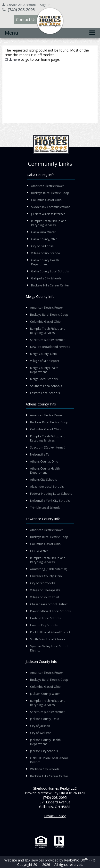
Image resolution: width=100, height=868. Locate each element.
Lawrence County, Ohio (46, 576)
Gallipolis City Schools (46, 278)
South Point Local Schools (48, 639)
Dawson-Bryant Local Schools (50, 611)
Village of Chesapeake (45, 590)
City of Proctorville (43, 583)
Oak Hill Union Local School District (49, 760)
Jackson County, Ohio (45, 719)
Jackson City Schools (44, 751)
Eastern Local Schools (45, 393)
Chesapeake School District (49, 604)
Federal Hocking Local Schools (51, 494)
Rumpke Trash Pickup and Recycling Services (49, 223)
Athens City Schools (43, 480)
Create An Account (21, 5)
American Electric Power (48, 186)
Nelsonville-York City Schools (50, 501)
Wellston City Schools (45, 769)
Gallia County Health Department (45, 262)
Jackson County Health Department (45, 742)
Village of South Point (45, 597)
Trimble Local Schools (45, 508)
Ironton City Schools (44, 625)
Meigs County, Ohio (43, 354)
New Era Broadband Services (50, 347)
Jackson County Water (45, 694)
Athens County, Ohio (44, 461)
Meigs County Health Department (44, 370)
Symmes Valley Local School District (49, 648)
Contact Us (26, 19)
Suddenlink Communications (51, 207)
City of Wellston (41, 733)
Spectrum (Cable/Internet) (48, 340)
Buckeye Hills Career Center (50, 285)
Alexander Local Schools (47, 487)
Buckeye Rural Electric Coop (50, 193)
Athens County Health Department (45, 471)
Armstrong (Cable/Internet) (49, 569)
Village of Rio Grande (46, 253)
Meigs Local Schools (44, 379)
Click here (12, 59)
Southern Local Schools (46, 386)
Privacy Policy (55, 816)
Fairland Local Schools (45, 618)
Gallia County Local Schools (50, 271)
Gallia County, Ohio (44, 239)
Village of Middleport (45, 361)
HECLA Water (39, 551)
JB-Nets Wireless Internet (48, 214)
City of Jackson (40, 726)
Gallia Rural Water (43, 232)
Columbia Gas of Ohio (46, 200)
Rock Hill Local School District (50, 632)
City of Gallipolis (42, 246)
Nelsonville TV (40, 454)
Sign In (45, 5)
